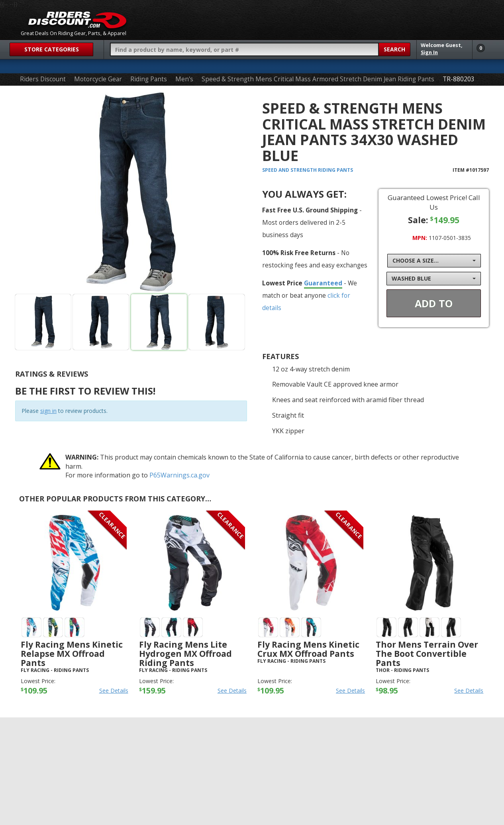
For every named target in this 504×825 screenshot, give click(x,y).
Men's (184, 79)
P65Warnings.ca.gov (179, 475)
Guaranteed (323, 283)
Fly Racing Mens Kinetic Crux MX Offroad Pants (308, 649)
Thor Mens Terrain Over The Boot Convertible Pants (427, 654)
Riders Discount (43, 79)
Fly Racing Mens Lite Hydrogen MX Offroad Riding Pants (185, 654)
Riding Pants (149, 79)
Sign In (429, 52)
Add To (434, 303)
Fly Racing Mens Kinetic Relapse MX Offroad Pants (72, 654)
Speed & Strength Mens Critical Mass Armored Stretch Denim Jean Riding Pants (318, 79)
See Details (114, 690)
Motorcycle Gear (98, 79)
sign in (48, 411)
